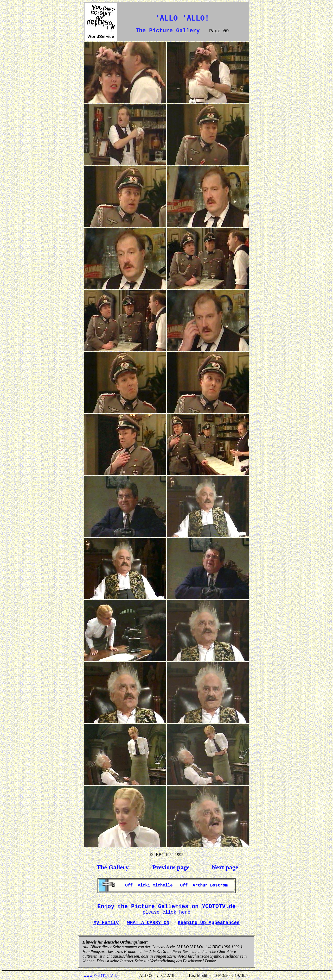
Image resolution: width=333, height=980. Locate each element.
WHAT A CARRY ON (148, 923)
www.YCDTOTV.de (101, 975)
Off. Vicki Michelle (149, 885)
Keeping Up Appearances (209, 923)
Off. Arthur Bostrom (204, 885)
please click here (166, 912)
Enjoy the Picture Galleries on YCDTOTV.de (166, 907)
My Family (106, 923)
